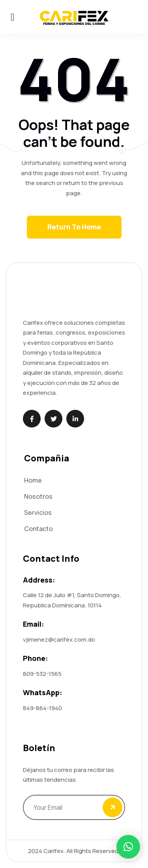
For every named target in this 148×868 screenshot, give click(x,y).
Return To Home (74, 227)
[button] (128, 847)
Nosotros (38, 496)
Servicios (38, 513)
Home (33, 480)
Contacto (38, 529)
